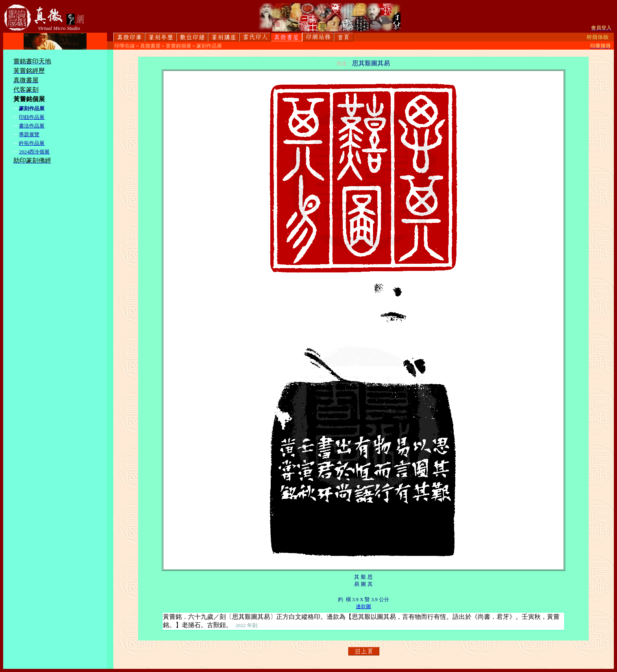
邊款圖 (363, 606)
